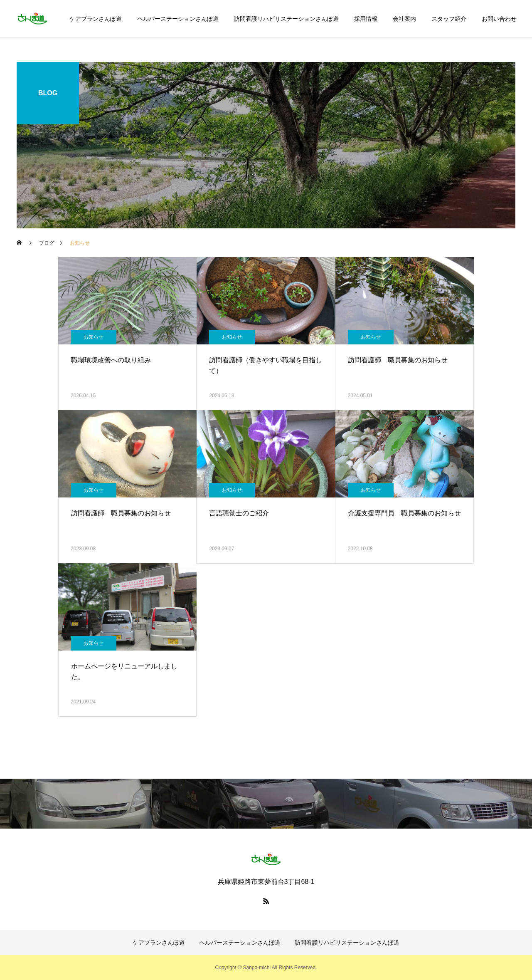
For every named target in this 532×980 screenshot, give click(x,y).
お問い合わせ (499, 19)
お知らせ (94, 337)
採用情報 (366, 19)
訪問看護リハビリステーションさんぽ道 (286, 19)
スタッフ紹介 (449, 19)
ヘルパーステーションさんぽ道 (178, 19)
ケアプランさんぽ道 (96, 19)
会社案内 (404, 19)
